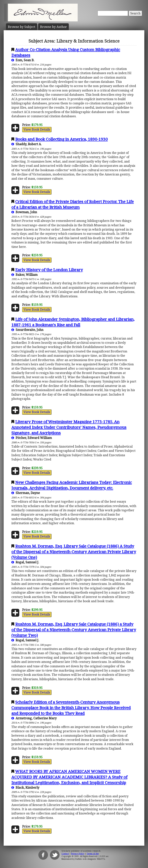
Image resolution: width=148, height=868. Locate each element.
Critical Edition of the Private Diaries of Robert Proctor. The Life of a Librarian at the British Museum (73, 204)
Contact (65, 854)
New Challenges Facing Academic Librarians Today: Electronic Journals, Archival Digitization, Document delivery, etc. (72, 485)
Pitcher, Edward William (32, 438)
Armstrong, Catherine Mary (34, 718)
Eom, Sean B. (23, 60)
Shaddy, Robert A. (26, 144)
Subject (22, 27)
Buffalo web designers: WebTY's (90, 859)
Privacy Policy (78, 854)
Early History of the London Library (49, 270)
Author (53, 27)
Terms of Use (93, 854)
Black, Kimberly (25, 787)
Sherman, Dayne (26, 493)
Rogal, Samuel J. (25, 562)
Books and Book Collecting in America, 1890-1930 (61, 139)
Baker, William (24, 275)
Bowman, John (24, 212)
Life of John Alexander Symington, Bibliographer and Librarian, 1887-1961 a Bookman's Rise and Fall (73, 322)
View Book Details (37, 129)
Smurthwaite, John (27, 330)
